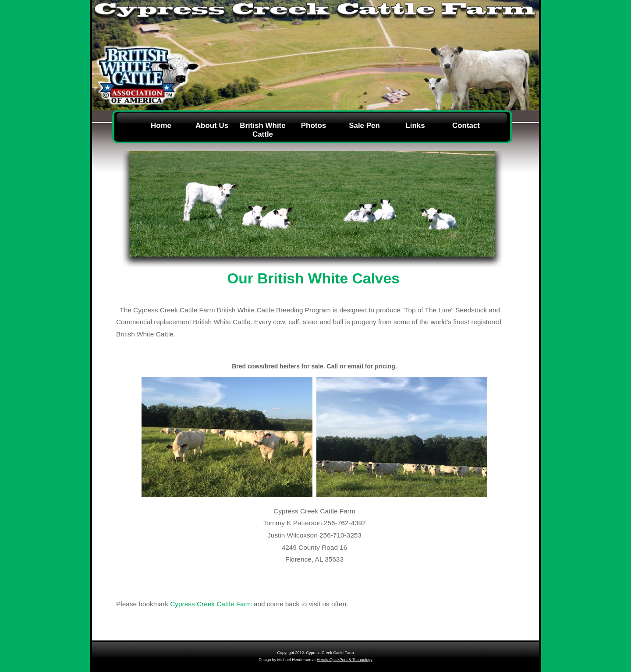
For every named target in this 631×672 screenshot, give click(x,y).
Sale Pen (364, 126)
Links (415, 126)
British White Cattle (262, 130)
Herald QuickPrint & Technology (345, 660)
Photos (314, 126)
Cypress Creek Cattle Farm (211, 604)
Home (161, 126)
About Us (212, 126)
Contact (466, 126)
